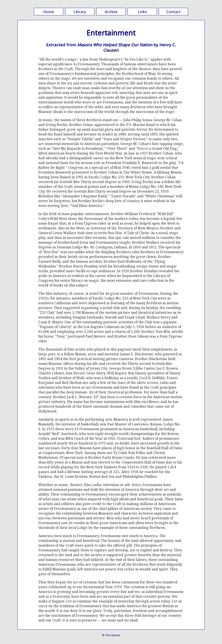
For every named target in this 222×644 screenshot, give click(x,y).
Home (49, 12)
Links (142, 12)
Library (80, 12)
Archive (111, 12)
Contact (173, 12)
